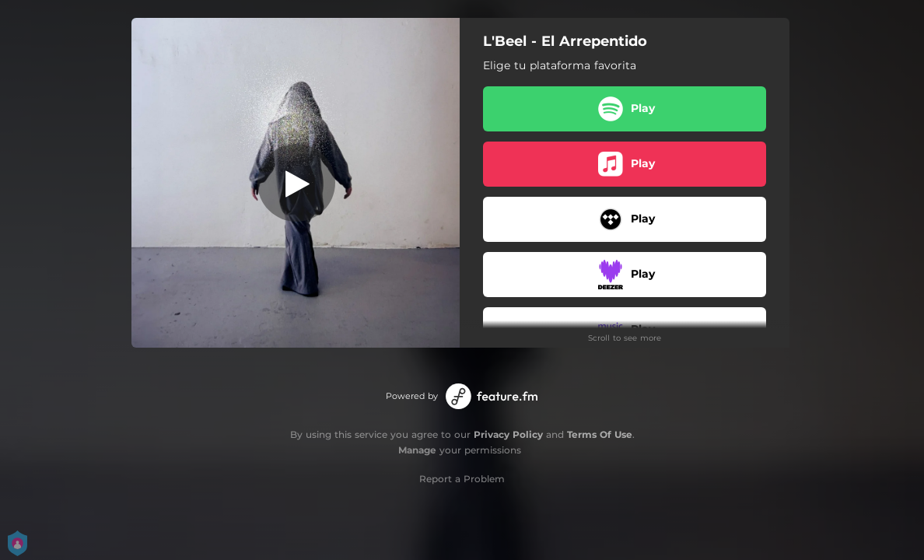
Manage (417, 450)
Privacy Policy (508, 434)
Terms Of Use (600, 434)
